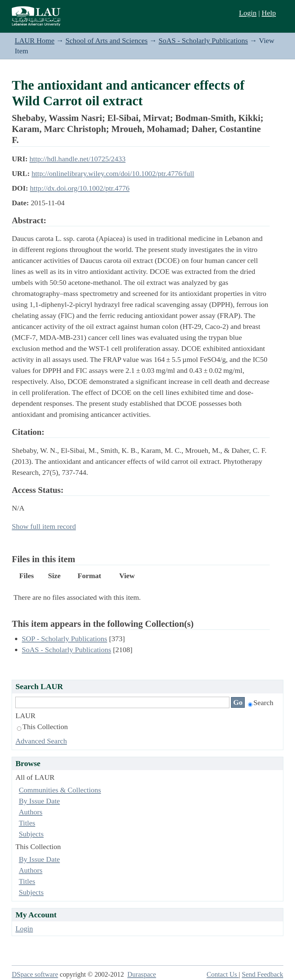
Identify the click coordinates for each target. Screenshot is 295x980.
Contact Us (223, 974)
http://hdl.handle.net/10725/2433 (78, 159)
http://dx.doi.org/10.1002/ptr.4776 (80, 188)
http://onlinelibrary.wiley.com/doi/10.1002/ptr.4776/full (113, 173)
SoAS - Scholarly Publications (203, 40)
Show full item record (44, 526)
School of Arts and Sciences (106, 40)
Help (269, 13)
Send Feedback (262, 974)
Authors (30, 812)
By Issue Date (39, 801)
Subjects (31, 834)
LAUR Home (34, 40)
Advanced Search (41, 741)
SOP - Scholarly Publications (64, 639)
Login (248, 13)
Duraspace (142, 974)
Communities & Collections (60, 790)
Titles (27, 823)
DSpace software (35, 974)
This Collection (42, 727)
